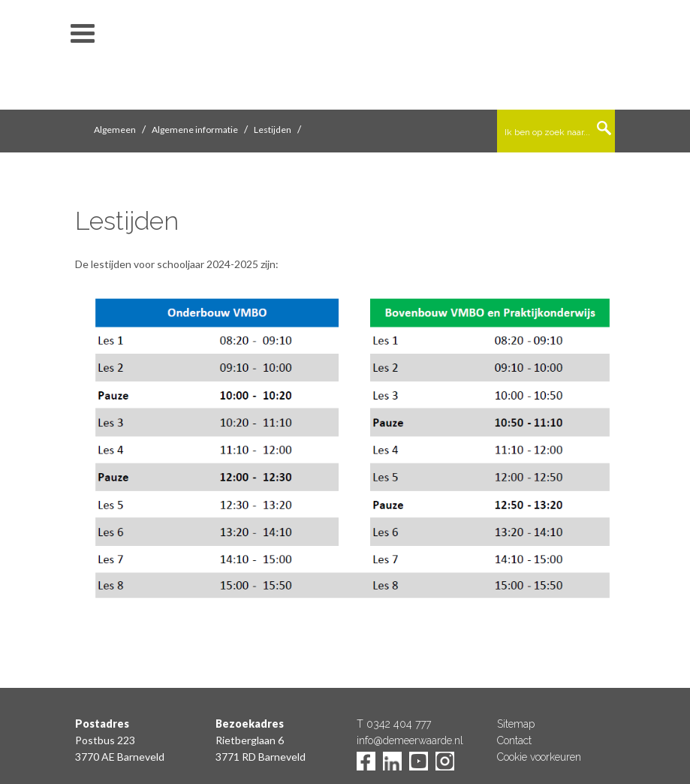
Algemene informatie (195, 130)
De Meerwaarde (345, 57)
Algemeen (115, 130)
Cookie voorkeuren (539, 757)
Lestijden (273, 130)
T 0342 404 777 (394, 724)
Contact (514, 740)
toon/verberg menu (83, 34)
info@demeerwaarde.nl (410, 740)
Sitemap (516, 724)
